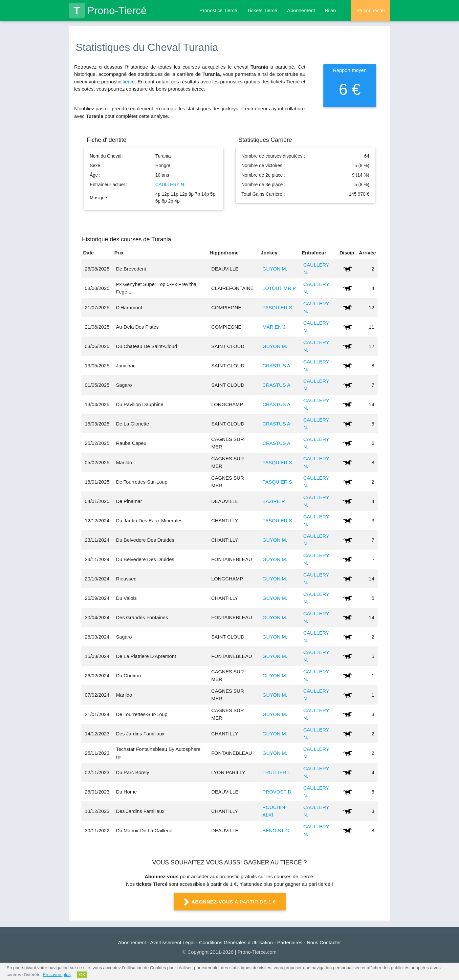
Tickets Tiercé (262, 10)
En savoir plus (57, 975)
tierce (129, 82)
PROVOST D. (277, 792)
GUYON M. (275, 269)
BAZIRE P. (274, 501)
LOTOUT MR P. (279, 288)
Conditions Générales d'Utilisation (236, 942)
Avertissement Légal (172, 942)
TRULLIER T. (277, 772)
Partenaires (290, 942)
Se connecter (371, 10)
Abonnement (301, 10)
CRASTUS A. (277, 366)
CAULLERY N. (170, 185)
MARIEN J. (274, 327)
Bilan (330, 10)
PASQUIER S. (278, 307)
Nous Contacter (324, 942)
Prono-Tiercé (108, 11)
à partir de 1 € (229, 902)
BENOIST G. (276, 830)
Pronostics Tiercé (218, 10)
